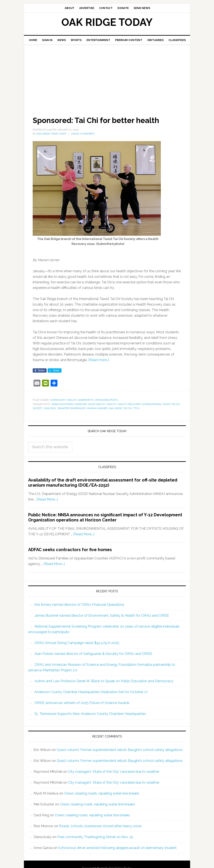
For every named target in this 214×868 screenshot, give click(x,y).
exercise (81, 404)
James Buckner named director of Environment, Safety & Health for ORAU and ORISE (102, 615)
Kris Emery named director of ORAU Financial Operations (79, 604)
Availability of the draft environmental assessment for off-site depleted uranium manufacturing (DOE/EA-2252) (103, 483)
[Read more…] (99, 360)
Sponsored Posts (106, 400)
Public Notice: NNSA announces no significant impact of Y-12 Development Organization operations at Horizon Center (105, 517)
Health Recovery (129, 404)
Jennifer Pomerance (71, 408)
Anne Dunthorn (62, 404)
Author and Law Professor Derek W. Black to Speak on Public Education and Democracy (104, 681)
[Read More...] (47, 499)
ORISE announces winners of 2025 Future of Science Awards (82, 703)
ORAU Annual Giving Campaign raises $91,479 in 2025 (77, 643)
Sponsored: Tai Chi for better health (98, 120)
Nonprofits (86, 400)
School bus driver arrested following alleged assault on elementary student (117, 848)
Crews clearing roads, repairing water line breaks (102, 793)
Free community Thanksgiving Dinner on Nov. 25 (95, 837)
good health (97, 404)
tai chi (128, 408)
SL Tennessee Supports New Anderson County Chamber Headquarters (90, 714)
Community (58, 400)
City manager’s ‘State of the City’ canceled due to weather (114, 771)
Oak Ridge (115, 408)
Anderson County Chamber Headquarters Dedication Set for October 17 (91, 692)
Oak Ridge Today (107, 22)
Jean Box (50, 408)
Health (72, 400)
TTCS (136, 408)
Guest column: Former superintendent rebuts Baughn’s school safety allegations (120, 750)
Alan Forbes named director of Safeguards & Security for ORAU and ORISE (93, 654)
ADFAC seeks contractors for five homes (70, 550)
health (111, 404)
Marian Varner (97, 408)
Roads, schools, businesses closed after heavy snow (100, 826)
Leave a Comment (83, 134)
